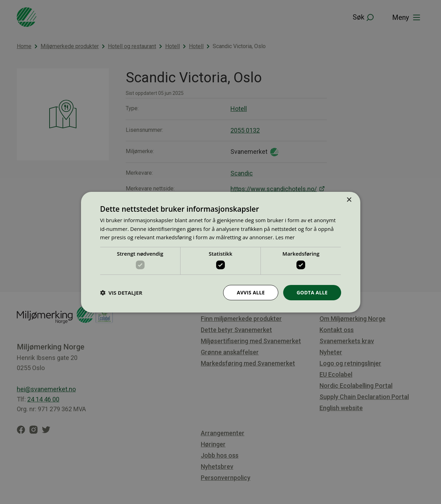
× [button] (349, 200)
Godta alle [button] (312, 292)
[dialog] (220, 252)
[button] (121, 293)
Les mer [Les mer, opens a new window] (285, 237)
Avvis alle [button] (250, 292)
